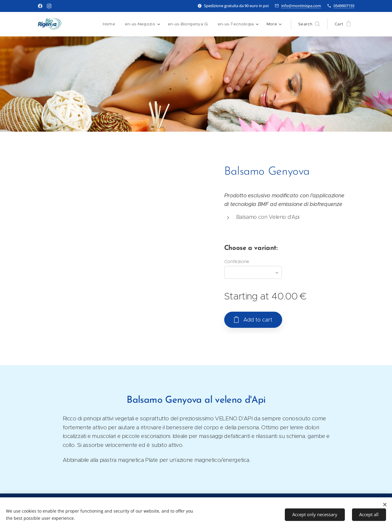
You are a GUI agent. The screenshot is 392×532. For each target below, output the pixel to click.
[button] (309, 24)
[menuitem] (111, 24)
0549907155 (344, 6)
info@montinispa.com (301, 6)
